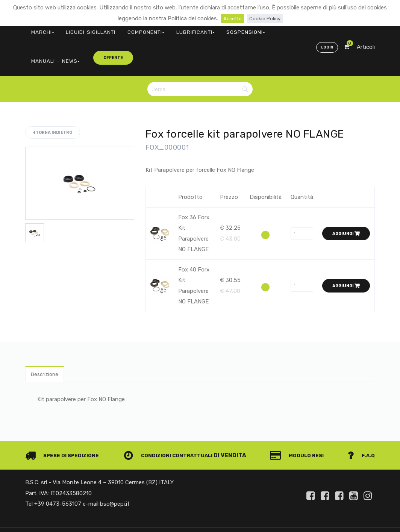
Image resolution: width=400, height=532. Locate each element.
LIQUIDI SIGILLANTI (76, 28)
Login (326, 29)
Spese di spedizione (65, 422)
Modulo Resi (301, 422)
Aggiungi (346, 198)
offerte (283, 28)
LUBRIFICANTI (159, 28)
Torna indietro (53, 97)
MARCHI (38, 28)
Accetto (231, 18)
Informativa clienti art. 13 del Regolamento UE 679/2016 (312, 520)
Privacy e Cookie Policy (345, 511)
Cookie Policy (266, 18)
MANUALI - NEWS (240, 28)
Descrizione (47, 340)
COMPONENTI (120, 28)
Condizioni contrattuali (172, 422)
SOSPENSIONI (198, 28)
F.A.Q (361, 422)
